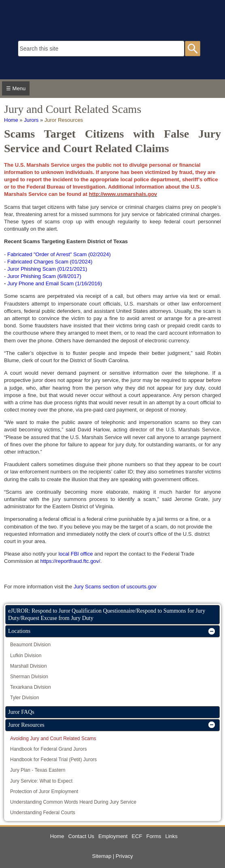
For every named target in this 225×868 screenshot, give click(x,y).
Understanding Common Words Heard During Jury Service (73, 802)
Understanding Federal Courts (43, 813)
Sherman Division (29, 677)
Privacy (124, 856)
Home (11, 120)
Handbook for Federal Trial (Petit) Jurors (53, 760)
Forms (154, 836)
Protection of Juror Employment (44, 792)
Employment (113, 836)
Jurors (31, 120)
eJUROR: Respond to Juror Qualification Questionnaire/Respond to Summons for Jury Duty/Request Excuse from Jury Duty (107, 614)
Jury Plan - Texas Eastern (38, 770)
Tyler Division (24, 698)
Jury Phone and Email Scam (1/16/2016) (55, 283)
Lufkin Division (26, 656)
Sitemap (102, 856)
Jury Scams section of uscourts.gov (115, 587)
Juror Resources (64, 120)
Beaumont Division (30, 645)
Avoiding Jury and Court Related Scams (53, 739)
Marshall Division (29, 666)
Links (171, 836)
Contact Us (81, 836)
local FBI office (75, 554)
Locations (19, 631)
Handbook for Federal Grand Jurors (48, 749)
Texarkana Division (31, 687)
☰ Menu (16, 88)
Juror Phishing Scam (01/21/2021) (47, 269)
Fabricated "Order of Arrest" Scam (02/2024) (59, 254)
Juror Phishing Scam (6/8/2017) (44, 276)
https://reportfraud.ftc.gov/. (71, 561)
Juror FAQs (21, 712)
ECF (137, 836)
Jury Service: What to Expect (41, 781)
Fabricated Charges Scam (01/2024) (50, 262)
